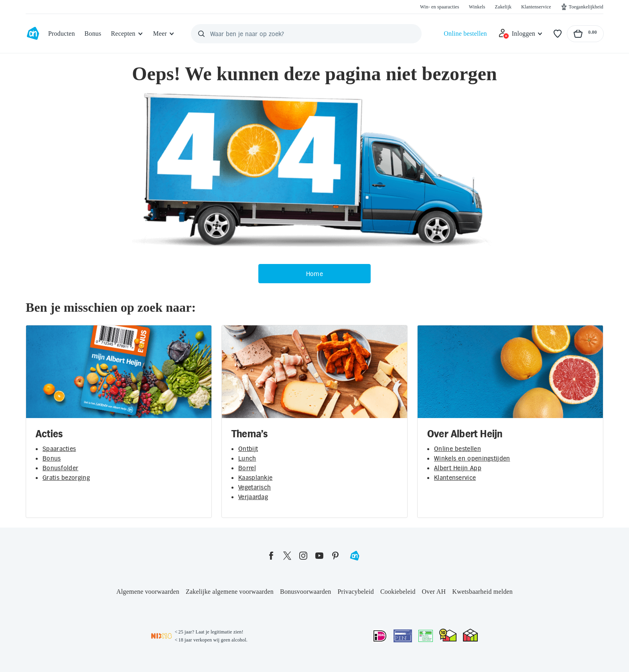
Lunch (247, 458)
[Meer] (164, 34)
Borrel (247, 468)
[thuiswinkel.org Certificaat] (448, 635)
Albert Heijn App (458, 468)
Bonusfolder (60, 468)
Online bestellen (458, 449)
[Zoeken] (201, 34)
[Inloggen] (521, 34)
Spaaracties (59, 449)
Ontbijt (248, 449)
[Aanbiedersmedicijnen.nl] (426, 636)
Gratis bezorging (66, 477)
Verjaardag (253, 497)
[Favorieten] (558, 34)
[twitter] (287, 556)
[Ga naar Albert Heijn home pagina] (33, 34)
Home (314, 274)
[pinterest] (335, 556)
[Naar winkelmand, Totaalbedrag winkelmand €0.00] (585, 34)
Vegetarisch (255, 487)
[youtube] (319, 556)
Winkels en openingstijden (472, 458)
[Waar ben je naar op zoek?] (306, 34)
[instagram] (303, 556)
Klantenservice (455, 477)
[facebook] (271, 556)
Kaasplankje (255, 477)
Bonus (52, 458)
